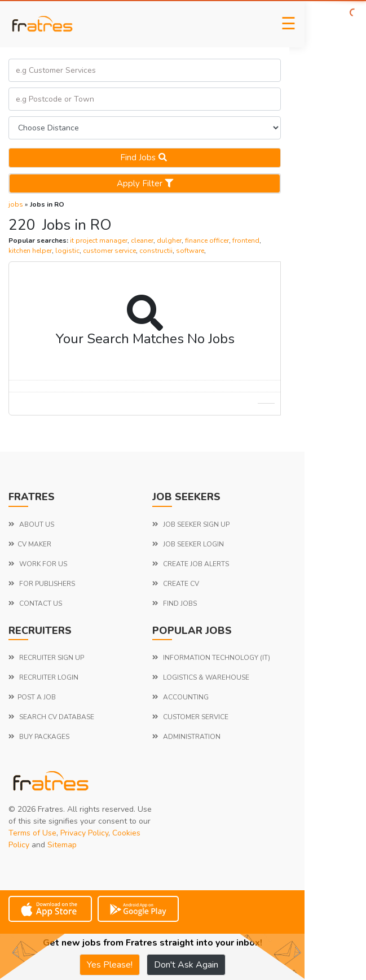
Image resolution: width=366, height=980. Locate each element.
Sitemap (62, 845)
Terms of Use (32, 833)
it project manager (99, 240)
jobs (16, 204)
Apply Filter (145, 183)
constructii (156, 251)
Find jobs (145, 158)
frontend (246, 240)
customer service (109, 251)
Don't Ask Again (186, 965)
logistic (67, 251)
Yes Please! (110, 965)
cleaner (142, 240)
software (190, 251)
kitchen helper (30, 251)
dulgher (169, 240)
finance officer (207, 240)
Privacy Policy (84, 833)
